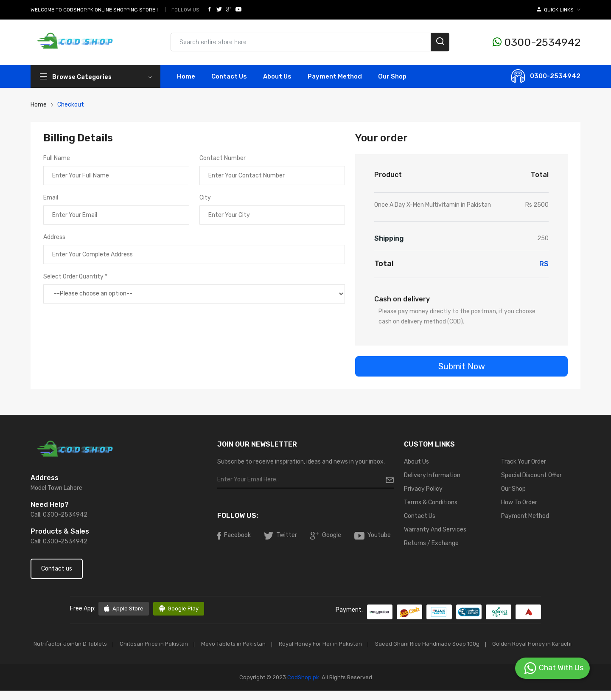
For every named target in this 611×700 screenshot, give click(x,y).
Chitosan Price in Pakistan (199, 644)
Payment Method (335, 76)
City (205, 198)
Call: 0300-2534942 (59, 515)
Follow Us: (186, 10)
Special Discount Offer (531, 475)
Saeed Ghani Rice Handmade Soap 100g (476, 644)
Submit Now (462, 366)
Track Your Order (524, 462)
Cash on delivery (402, 299)
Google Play (179, 609)
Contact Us (420, 516)
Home (186, 76)
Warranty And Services (435, 530)
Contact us (57, 569)
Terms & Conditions (431, 502)
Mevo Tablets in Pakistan (280, 644)
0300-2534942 (537, 42)
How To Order (519, 502)
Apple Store (124, 609)
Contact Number (223, 158)
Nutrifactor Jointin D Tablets (113, 644)
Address (54, 237)
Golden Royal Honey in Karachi (306, 654)
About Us (277, 76)
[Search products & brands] (310, 42)
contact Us (229, 76)
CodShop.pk (303, 687)
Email (51, 198)
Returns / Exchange (431, 543)
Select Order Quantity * (75, 277)
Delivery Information (432, 475)
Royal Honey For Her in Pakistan (368, 644)
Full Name (57, 158)
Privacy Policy (423, 489)
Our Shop (392, 76)
